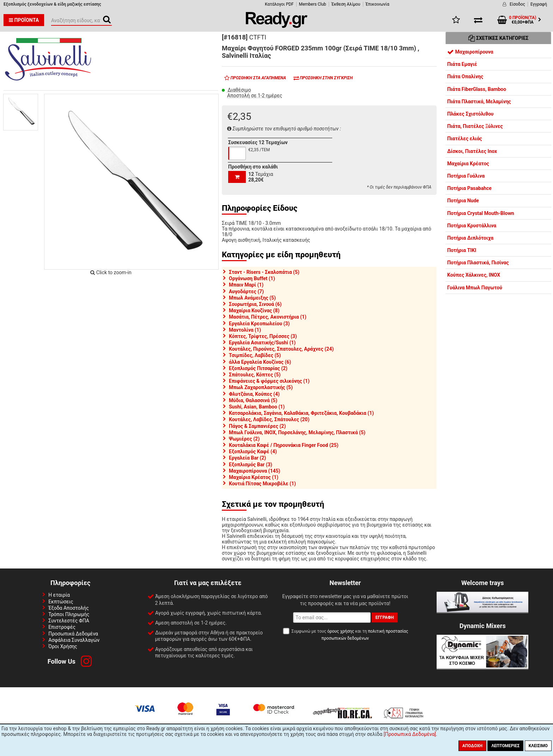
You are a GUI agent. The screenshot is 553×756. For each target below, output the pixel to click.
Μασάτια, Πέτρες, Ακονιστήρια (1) (268, 317)
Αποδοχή (472, 746)
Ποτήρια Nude (463, 201)
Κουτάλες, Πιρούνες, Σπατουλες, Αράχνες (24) (281, 349)
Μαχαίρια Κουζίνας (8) (254, 311)
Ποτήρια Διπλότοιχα (470, 238)
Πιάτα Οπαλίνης (465, 76)
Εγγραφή (539, 4)
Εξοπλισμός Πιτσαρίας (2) (258, 368)
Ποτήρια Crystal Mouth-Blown (481, 213)
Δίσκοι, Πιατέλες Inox (472, 151)
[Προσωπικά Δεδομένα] (410, 734)
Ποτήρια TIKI (462, 250)
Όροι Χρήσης (63, 646)
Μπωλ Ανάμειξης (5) (252, 298)
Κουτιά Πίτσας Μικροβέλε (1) (262, 484)
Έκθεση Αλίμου (346, 4)
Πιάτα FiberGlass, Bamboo (477, 89)
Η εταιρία (59, 595)
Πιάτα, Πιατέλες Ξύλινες (475, 126)
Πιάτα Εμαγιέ (462, 64)
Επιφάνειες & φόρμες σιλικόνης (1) (269, 381)
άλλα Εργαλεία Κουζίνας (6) (260, 362)
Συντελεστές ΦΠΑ (69, 621)
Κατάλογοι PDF (279, 4)
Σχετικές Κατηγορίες (499, 38)
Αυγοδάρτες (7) (246, 291)
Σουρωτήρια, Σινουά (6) (255, 304)
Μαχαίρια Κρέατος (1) (254, 477)
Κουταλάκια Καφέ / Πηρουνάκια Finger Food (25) (284, 445)
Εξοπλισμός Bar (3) (251, 465)
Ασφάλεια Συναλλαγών (74, 640)
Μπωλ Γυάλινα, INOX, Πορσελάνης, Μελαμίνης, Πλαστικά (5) (297, 432)
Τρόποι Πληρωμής (69, 614)
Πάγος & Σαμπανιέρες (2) (257, 426)
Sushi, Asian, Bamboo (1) (257, 407)
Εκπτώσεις (61, 602)
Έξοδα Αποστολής (69, 608)
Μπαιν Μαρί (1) (246, 285)
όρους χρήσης (341, 631)
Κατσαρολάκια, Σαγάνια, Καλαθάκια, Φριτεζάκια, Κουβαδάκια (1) (301, 413)
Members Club (313, 4)
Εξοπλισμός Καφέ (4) (253, 451)
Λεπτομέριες (505, 746)
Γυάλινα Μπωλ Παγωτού (475, 288)
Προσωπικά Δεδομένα (73, 634)
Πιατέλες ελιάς (465, 139)
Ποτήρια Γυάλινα (466, 176)
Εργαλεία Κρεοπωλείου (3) (259, 324)
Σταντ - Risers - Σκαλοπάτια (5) (264, 272)
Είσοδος (517, 4)
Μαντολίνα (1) (245, 330)
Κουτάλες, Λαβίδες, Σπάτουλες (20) (269, 419)
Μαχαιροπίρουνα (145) (254, 471)
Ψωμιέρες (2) (244, 439)
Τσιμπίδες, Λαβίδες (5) (255, 355)
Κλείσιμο (538, 746)
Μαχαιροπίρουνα (470, 52)
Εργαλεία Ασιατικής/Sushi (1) (262, 343)
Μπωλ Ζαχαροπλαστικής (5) (261, 387)
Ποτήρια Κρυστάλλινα (472, 226)
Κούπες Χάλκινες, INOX (474, 275)
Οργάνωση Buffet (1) (252, 278)
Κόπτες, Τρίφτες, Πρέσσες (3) (263, 336)
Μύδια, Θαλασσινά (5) (253, 400)
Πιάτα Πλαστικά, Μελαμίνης (479, 102)
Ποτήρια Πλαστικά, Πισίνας (478, 263)
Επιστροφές (62, 627)
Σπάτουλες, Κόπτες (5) (255, 375)
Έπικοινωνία (378, 4)
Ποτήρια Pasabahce (469, 188)
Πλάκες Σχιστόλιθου (470, 114)
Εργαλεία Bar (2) (247, 458)
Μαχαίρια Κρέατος (468, 164)
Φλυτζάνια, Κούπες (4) (254, 394)
